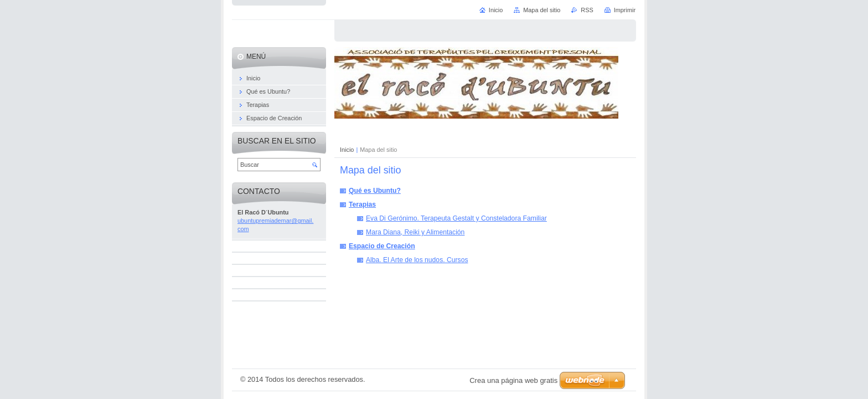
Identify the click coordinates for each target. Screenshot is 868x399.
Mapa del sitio (542, 10)
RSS (587, 10)
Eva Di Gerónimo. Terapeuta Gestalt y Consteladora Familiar (456, 218)
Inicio (347, 150)
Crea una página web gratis (513, 380)
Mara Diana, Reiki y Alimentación (415, 232)
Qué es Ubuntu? (375, 191)
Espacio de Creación (382, 246)
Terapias (362, 204)
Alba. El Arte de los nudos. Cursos (417, 260)
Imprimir (625, 10)
